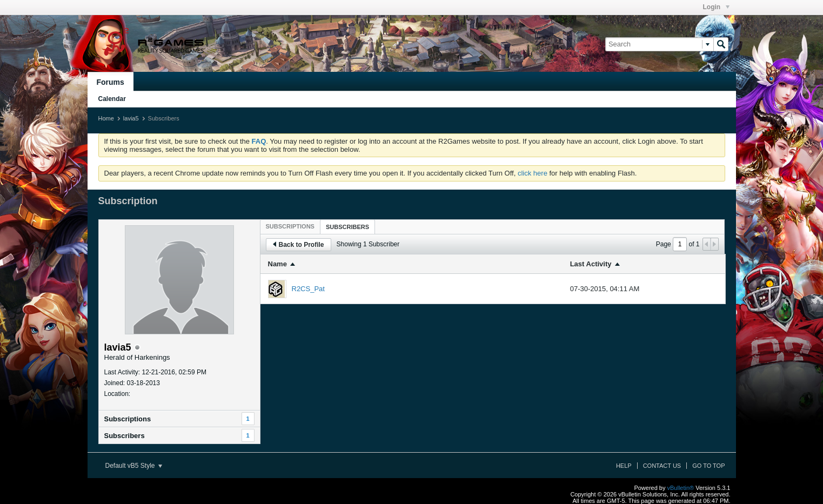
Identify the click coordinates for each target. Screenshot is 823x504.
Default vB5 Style (134, 466)
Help (624, 466)
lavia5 (131, 118)
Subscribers (125, 436)
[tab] (290, 226)
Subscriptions (128, 419)
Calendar (112, 99)
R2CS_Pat (308, 289)
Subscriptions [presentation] (290, 226)
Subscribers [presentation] (347, 227)
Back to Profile (299, 245)
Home (106, 118)
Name (277, 264)
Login (716, 7)
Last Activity (591, 264)
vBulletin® (681, 488)
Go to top (708, 466)
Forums (111, 82)
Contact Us (662, 466)
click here (533, 173)
